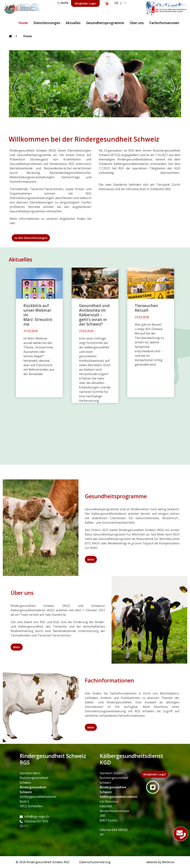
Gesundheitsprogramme (105, 23)
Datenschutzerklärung (95, 862)
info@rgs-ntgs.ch (34, 816)
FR (125, 3)
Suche (63, 3)
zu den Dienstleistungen (31, 238)
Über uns (137, 23)
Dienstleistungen (47, 23)
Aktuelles (73, 23)
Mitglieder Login (85, 3)
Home (23, 23)
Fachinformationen (164, 23)
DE (116, 3)
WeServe (168, 862)
